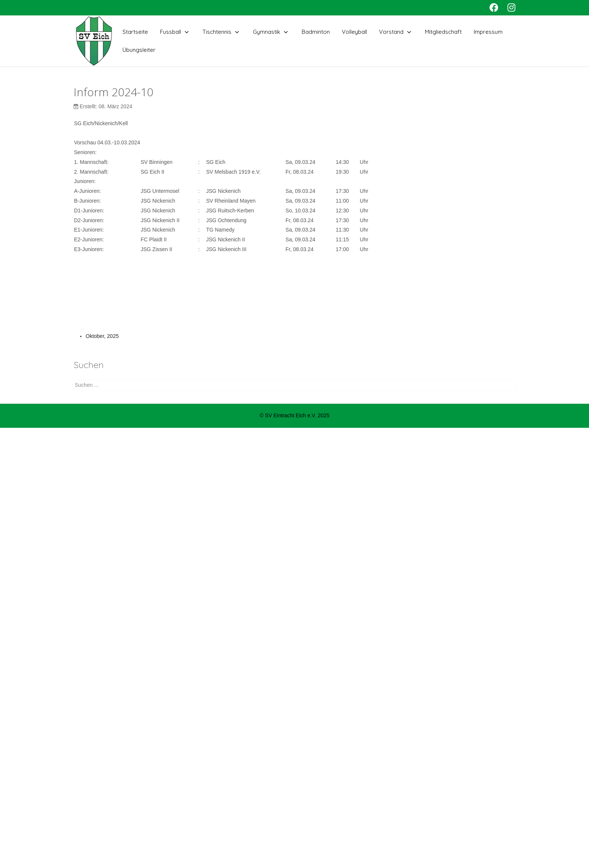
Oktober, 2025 (102, 336)
